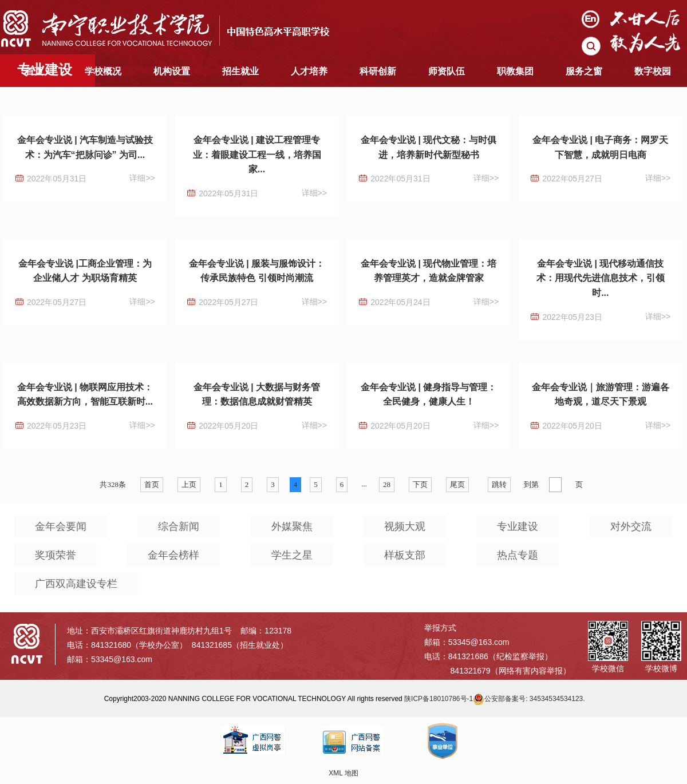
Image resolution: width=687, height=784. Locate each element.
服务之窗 (584, 71)
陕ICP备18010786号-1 (439, 699)
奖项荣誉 (56, 555)
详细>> (142, 178)
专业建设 (518, 526)
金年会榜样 (173, 555)
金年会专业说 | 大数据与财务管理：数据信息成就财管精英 (257, 395)
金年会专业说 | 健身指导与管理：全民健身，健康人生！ (429, 395)
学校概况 (103, 71)
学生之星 (292, 555)
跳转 (499, 484)
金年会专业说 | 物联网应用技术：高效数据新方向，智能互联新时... (85, 395)
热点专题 (518, 555)
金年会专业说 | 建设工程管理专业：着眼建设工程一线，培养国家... (257, 155)
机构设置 (172, 71)
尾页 (457, 484)
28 (387, 484)
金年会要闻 (61, 526)
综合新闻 (179, 526)
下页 (420, 484)
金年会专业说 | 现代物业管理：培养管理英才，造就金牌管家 (429, 271)
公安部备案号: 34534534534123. (529, 699)
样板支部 (405, 555)
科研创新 (378, 71)
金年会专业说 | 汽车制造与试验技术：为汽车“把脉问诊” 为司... (85, 147)
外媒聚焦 (292, 526)
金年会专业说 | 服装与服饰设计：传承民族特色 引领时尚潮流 (257, 271)
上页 (189, 484)
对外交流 (631, 526)
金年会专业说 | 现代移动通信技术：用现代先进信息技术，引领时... (601, 278)
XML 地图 (343, 773)
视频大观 (405, 526)
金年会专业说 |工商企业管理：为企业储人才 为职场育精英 (85, 271)
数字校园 (653, 71)
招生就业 (240, 71)
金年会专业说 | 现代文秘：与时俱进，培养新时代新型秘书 (429, 147)
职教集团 (515, 71)
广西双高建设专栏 (76, 584)
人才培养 (309, 71)
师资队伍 (447, 71)
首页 (34, 71)
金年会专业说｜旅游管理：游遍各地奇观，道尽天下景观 (601, 395)
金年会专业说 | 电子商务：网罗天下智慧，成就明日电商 (600, 147)
